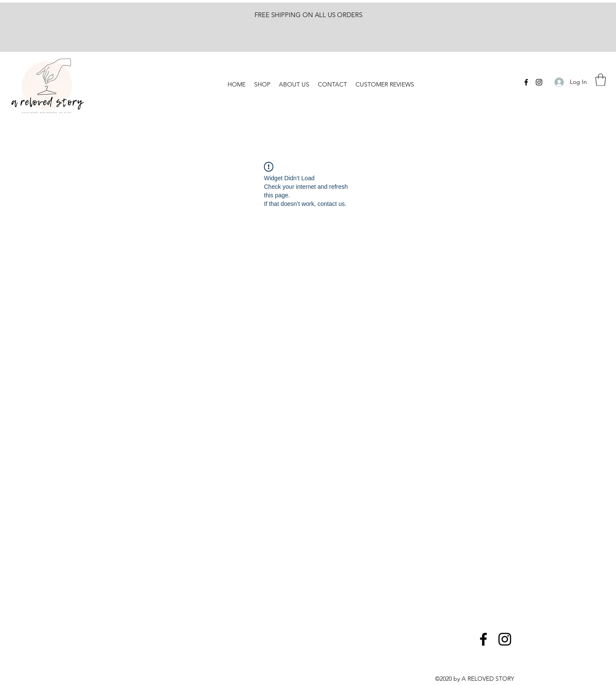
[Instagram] (539, 82)
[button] (601, 80)
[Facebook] (526, 82)
